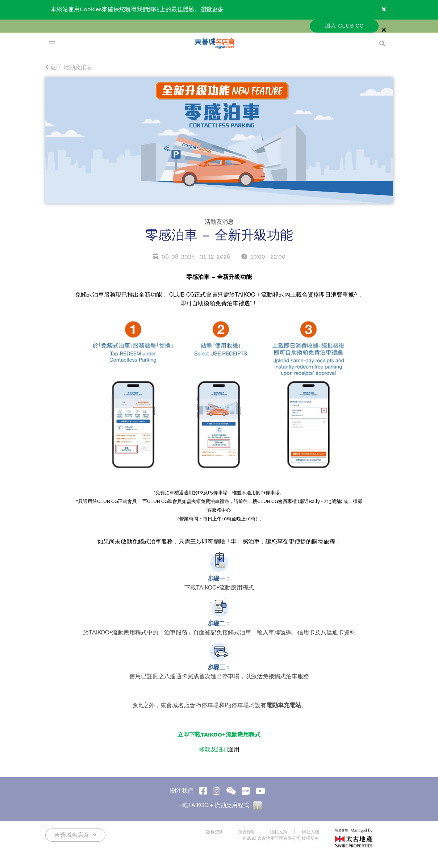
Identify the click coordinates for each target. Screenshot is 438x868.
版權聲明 (215, 832)
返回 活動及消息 (69, 68)
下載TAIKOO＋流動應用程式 (219, 806)
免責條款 (247, 832)
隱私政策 (279, 832)
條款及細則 (213, 750)
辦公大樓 (310, 832)
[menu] (52, 43)
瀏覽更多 (212, 10)
